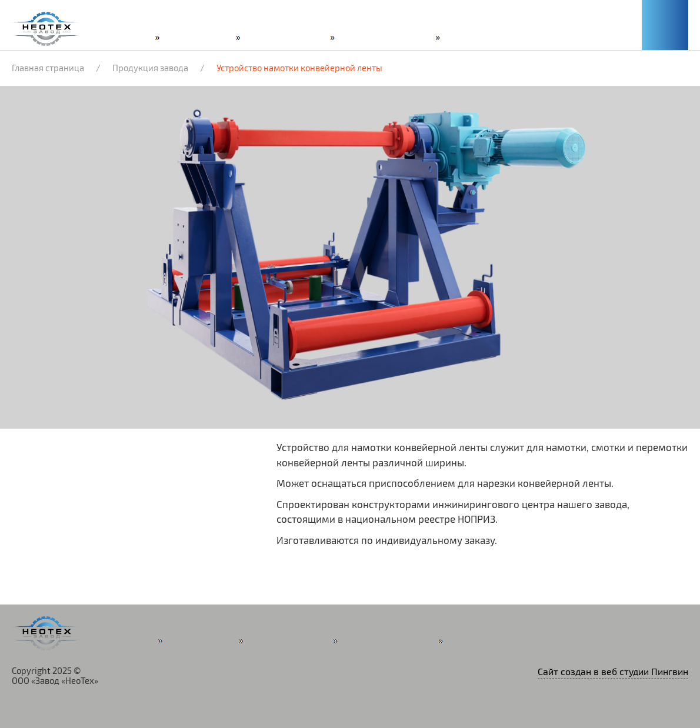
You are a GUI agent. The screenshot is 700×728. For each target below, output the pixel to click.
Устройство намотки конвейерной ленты (299, 68)
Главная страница (48, 68)
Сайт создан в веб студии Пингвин (613, 672)
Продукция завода (150, 68)
